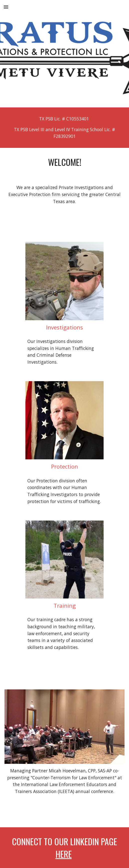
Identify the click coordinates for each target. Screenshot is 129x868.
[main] (65, 128)
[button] (6, 7)
